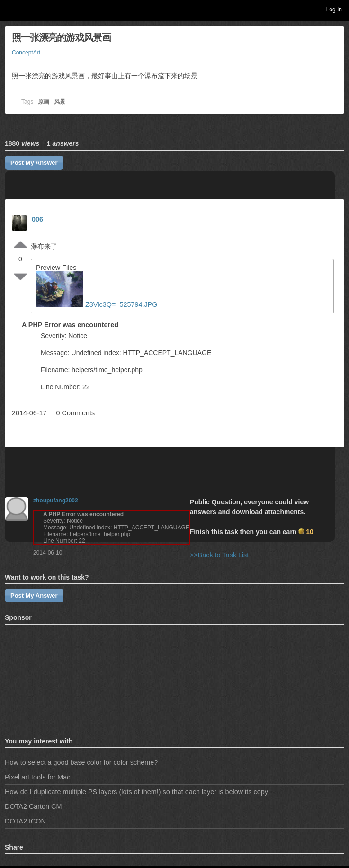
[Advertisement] (52, 679)
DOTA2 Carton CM (33, 806)
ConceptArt (26, 53)
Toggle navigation (11, 9)
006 (37, 219)
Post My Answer (34, 163)
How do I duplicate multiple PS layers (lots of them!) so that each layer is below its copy (136, 792)
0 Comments (76, 413)
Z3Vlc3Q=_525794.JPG (98, 304)
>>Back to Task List (219, 555)
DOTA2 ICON (25, 821)
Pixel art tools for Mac (37, 777)
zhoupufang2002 (56, 501)
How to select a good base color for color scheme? (81, 762)
